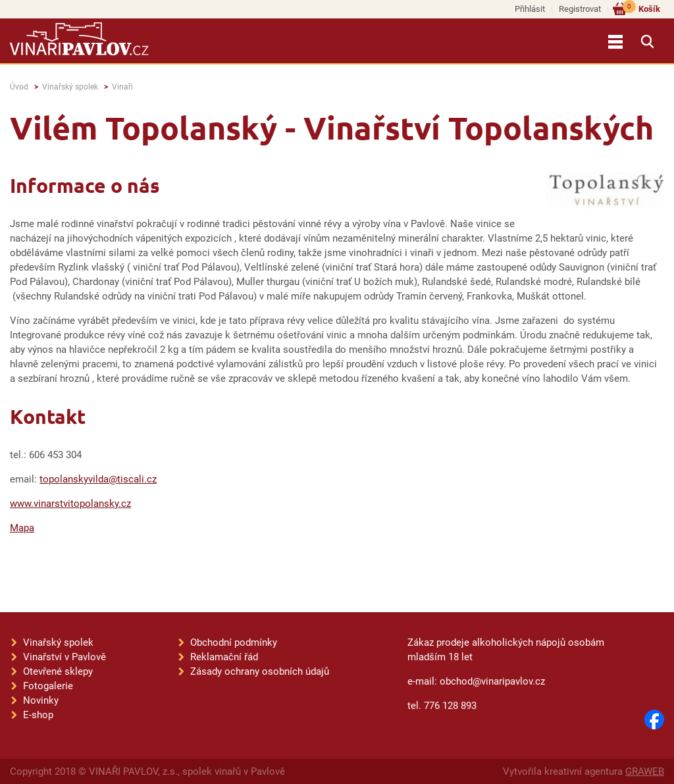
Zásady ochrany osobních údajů (260, 671)
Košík (641, 8)
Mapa (22, 528)
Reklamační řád (224, 657)
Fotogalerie (48, 686)
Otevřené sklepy (58, 671)
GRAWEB (645, 771)
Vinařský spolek (70, 87)
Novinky (41, 700)
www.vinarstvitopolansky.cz (70, 504)
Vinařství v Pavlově (65, 657)
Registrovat (580, 9)
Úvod (19, 87)
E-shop (38, 715)
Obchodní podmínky (234, 642)
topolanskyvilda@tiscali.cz (98, 479)
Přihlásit (530, 9)
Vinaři (122, 87)
